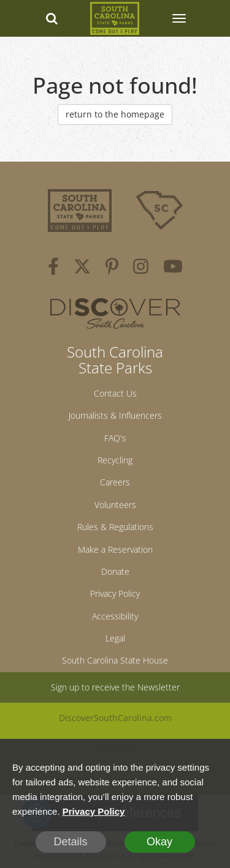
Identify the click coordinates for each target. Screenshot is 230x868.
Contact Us (115, 393)
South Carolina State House (115, 660)
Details (70, 842)
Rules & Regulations (115, 527)
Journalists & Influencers (115, 415)
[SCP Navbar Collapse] (178, 18)
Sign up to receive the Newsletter (115, 687)
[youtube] (173, 268)
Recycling (115, 460)
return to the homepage (115, 114)
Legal (115, 638)
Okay (159, 842)
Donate (115, 571)
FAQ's (115, 438)
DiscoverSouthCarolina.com (115, 718)
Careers (115, 482)
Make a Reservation (115, 549)
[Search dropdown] (52, 18)
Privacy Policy (115, 593)
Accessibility (115, 616)
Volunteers (115, 505)
